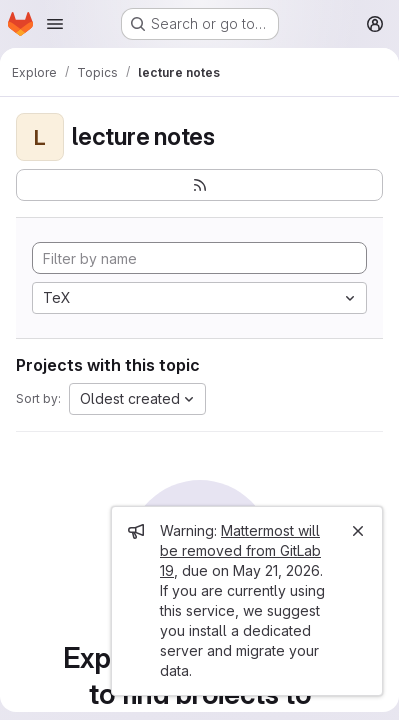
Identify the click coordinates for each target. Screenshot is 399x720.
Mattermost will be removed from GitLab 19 (240, 550)
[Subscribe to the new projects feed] (199, 185)
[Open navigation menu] (55, 24)
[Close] (358, 531)
